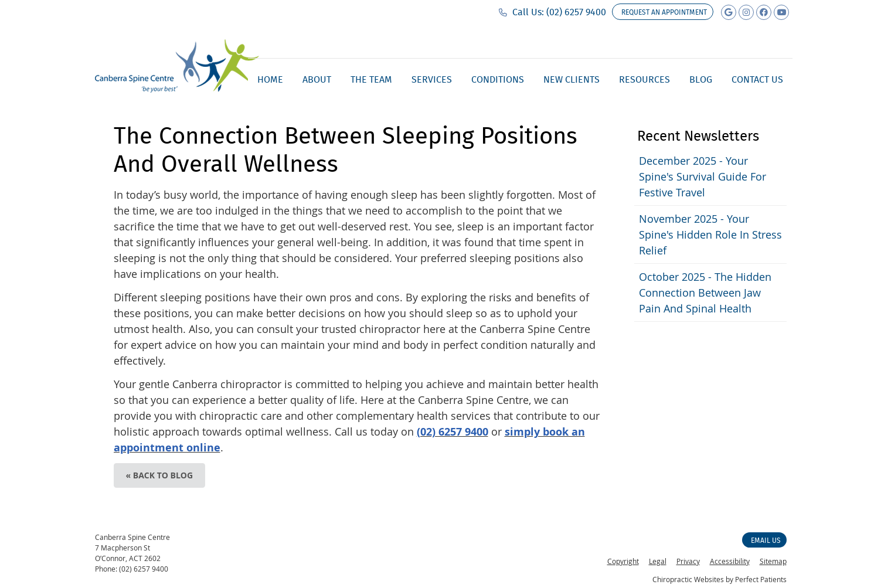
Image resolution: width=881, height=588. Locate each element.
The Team (371, 79)
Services (432, 79)
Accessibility (730, 561)
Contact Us (757, 79)
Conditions (498, 79)
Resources (644, 79)
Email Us (766, 540)
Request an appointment (664, 12)
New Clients (572, 79)
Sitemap (773, 561)
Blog (701, 79)
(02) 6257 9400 (576, 12)
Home (270, 79)
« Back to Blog (160, 475)
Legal (658, 561)
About (317, 79)
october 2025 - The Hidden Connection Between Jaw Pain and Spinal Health (705, 293)
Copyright (623, 561)
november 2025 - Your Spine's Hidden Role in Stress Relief (710, 234)
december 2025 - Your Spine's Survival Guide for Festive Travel (703, 176)
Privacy (688, 561)
